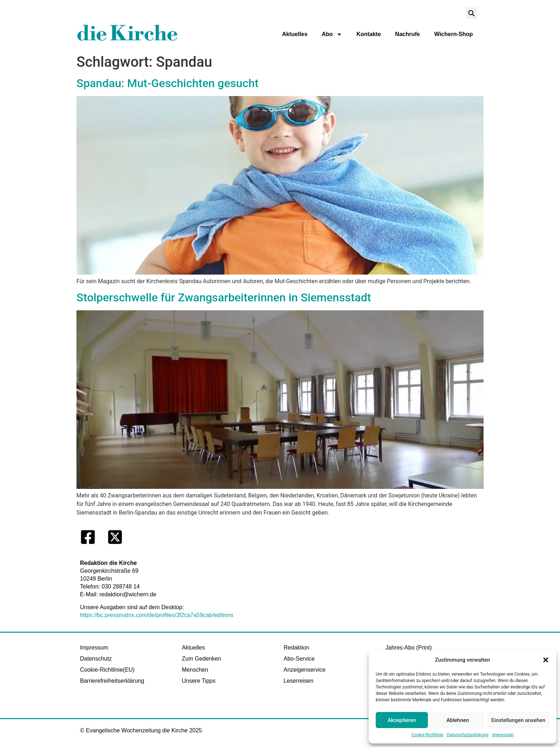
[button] (546, 660)
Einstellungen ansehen (518, 720)
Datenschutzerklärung (468, 735)
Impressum (503, 735)
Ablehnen (458, 720)
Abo (332, 34)
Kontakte (369, 34)
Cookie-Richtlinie (427, 735)
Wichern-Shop (454, 34)
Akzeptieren (402, 720)
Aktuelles (295, 34)
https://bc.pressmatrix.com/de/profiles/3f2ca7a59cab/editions (157, 615)
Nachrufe (407, 34)
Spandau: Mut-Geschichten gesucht (167, 83)
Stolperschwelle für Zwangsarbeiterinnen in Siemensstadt (224, 297)
